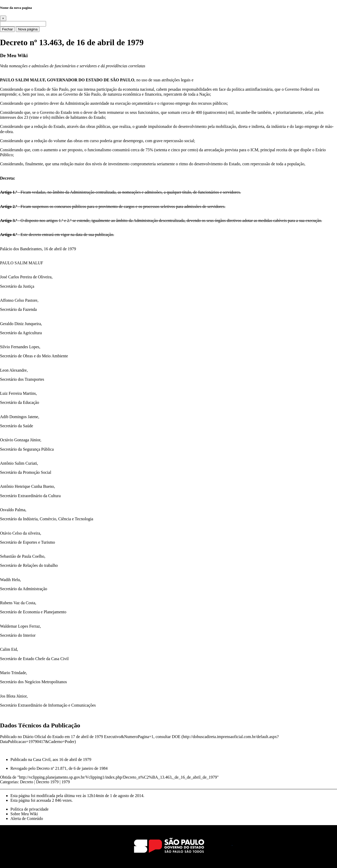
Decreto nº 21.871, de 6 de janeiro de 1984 (72, 768)
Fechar (7, 29)
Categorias (9, 782)
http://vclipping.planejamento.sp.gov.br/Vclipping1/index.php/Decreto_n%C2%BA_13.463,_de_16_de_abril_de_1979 (118, 777)
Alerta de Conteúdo (27, 818)
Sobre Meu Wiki (24, 814)
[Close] (3, 18)
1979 (66, 782)
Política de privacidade (30, 809)
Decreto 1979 (47, 782)
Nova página (28, 29)
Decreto (27, 782)
